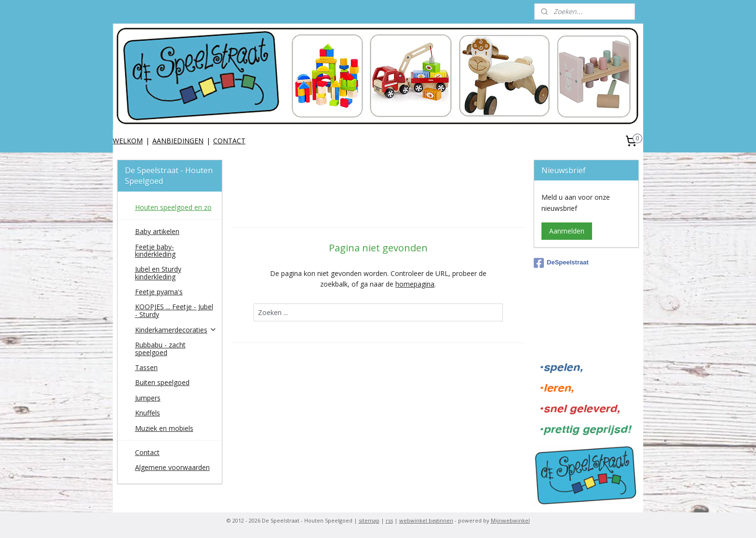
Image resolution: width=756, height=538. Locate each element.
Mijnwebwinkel (510, 520)
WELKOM (128, 141)
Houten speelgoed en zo (173, 207)
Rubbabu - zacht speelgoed (160, 348)
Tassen (146, 367)
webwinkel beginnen (426, 520)
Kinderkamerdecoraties (176, 330)
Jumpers (148, 398)
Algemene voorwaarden (172, 467)
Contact (147, 452)
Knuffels (148, 413)
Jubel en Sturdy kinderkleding (158, 273)
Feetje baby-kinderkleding (155, 250)
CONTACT (229, 141)
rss (389, 520)
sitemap (369, 520)
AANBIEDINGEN (178, 141)
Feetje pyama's (159, 292)
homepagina (415, 284)
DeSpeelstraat (561, 263)
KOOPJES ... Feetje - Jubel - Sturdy (174, 310)
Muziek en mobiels (164, 428)
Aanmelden (567, 231)
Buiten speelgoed (162, 382)
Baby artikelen (157, 231)
